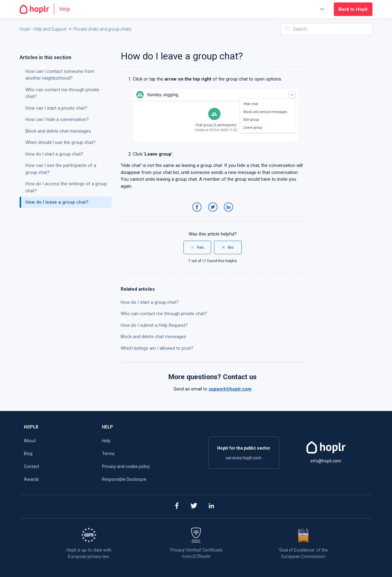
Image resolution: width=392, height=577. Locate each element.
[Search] (326, 29)
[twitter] (194, 507)
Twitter (214, 213)
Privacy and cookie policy (126, 466)
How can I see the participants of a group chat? (61, 169)
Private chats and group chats (102, 29)
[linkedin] (211, 507)
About (30, 441)
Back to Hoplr (353, 9)
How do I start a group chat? (150, 302)
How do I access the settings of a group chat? (66, 187)
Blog (28, 454)
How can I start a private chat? (56, 108)
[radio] (197, 247)
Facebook (198, 213)
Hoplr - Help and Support (43, 29)
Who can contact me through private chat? (164, 314)
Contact (32, 466)
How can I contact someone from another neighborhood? (60, 75)
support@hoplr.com (230, 389)
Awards (31, 479)
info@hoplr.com (326, 461)
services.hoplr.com (244, 458)
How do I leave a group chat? (57, 202)
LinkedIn (230, 213)
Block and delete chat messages (153, 337)
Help (106, 441)
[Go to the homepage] (47, 9)
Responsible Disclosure (124, 479)
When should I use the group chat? (60, 142)
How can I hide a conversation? (57, 119)
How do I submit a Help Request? (154, 325)
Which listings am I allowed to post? (157, 348)
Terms (108, 454)
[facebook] (177, 507)
